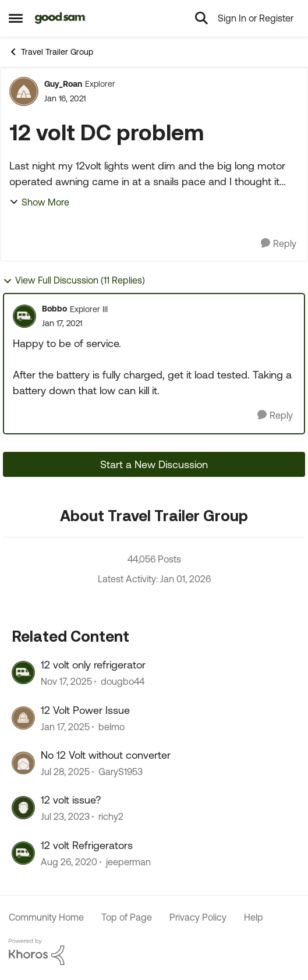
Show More (39, 202)
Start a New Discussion (154, 464)
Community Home (46, 917)
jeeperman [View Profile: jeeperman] (128, 862)
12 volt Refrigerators (87, 845)
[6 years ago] (69, 862)
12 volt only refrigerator (93, 665)
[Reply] (279, 244)
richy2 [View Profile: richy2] (111, 817)
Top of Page (127, 917)
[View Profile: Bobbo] (24, 316)
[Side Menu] (16, 18)
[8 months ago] (66, 682)
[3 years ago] (65, 817)
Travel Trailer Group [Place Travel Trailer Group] (51, 52)
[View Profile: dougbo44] (23, 673)
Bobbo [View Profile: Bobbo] (54, 309)
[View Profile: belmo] (23, 718)
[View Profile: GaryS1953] (23, 763)
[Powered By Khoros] (154, 952)
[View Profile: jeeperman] (23, 853)
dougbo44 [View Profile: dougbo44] (123, 682)
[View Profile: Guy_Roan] (24, 91)
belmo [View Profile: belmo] (111, 727)
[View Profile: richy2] (23, 808)
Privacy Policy (198, 917)
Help (254, 917)
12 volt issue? (71, 800)
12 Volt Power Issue (85, 710)
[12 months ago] (65, 772)
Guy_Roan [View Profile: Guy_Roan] (63, 84)
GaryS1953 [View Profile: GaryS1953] (121, 772)
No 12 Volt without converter (106, 755)
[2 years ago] (65, 727)
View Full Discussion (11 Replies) (74, 280)
